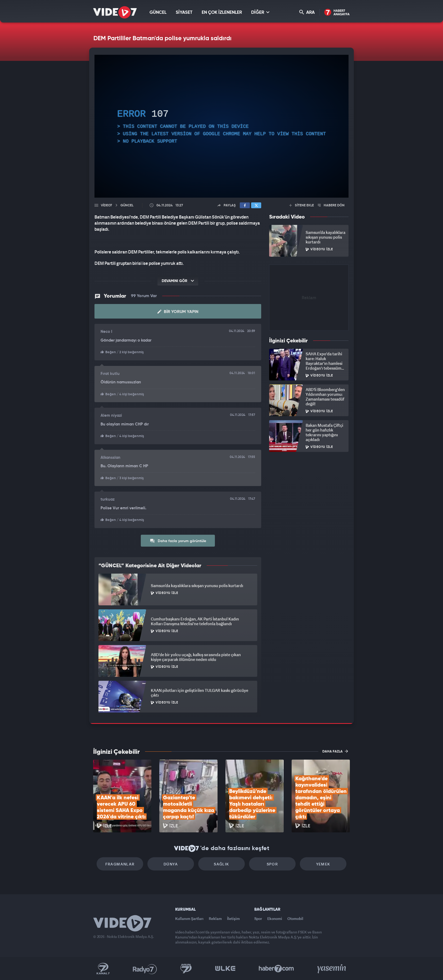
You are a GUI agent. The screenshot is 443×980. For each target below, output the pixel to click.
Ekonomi (275, 918)
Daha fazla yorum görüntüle (178, 541)
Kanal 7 (103, 969)
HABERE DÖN (331, 205)
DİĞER (260, 12)
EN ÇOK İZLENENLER (222, 13)
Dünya (171, 864)
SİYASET (184, 13)
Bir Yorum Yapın (178, 312)
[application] (221, 126)
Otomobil (295, 918)
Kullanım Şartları (189, 918)
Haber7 (276, 969)
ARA (307, 12)
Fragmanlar (120, 864)
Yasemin (332, 969)
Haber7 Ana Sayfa (337, 13)
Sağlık (221, 864)
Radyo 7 (145, 969)
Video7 (106, 205)
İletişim (233, 918)
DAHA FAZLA (335, 751)
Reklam (215, 918)
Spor (272, 864)
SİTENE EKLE (302, 205)
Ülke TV (225, 969)
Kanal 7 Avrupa (186, 969)
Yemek (323, 864)
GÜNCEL (158, 13)
